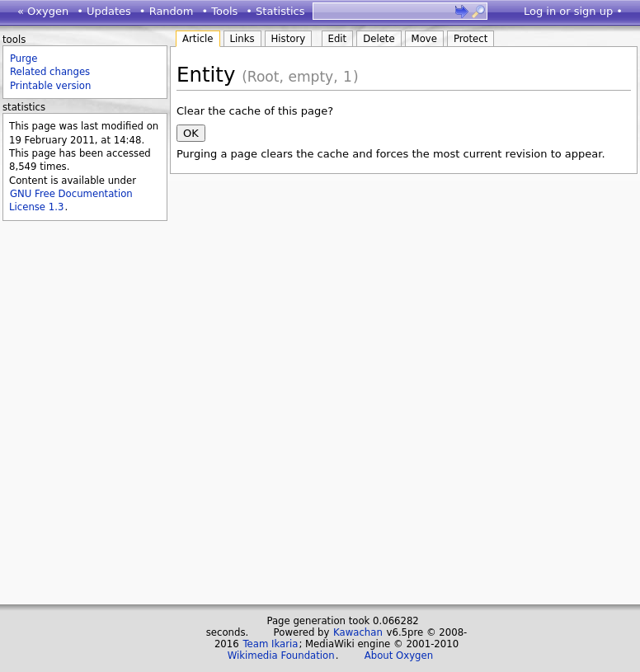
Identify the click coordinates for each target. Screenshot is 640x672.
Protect (471, 39)
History (289, 39)
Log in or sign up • (573, 11)
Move (424, 39)
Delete (379, 39)
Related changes (50, 72)
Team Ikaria (270, 644)
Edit (338, 39)
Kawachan (358, 632)
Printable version (50, 86)
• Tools (219, 11)
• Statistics (275, 11)
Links (242, 39)
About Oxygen (399, 656)
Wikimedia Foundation (281, 656)
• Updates (104, 11)
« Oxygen (43, 11)
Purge (24, 59)
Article (198, 39)
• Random (167, 11)
